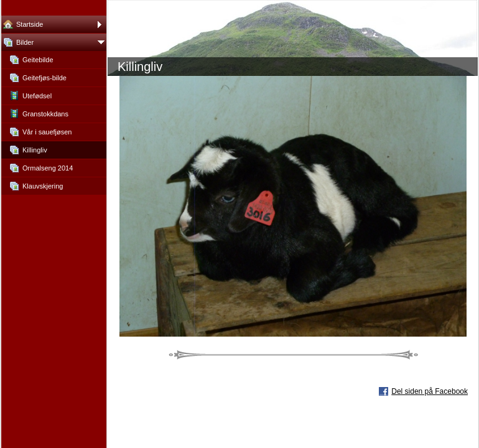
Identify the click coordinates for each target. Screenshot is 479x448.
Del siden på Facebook (430, 391)
